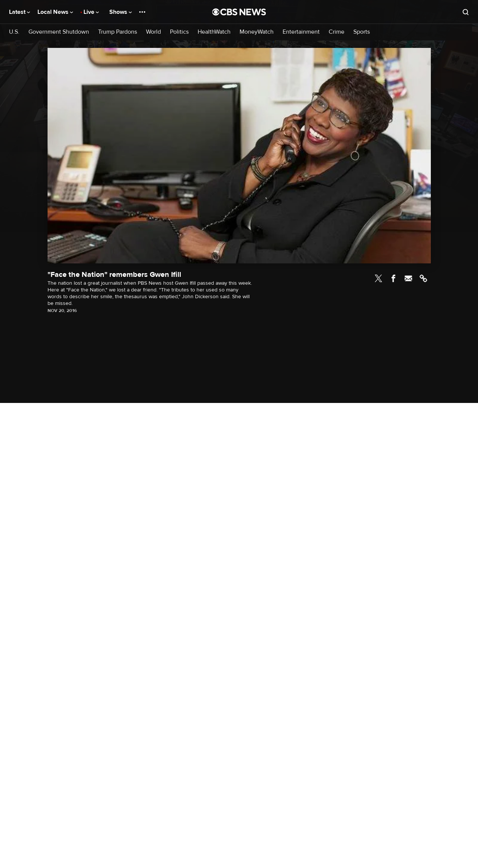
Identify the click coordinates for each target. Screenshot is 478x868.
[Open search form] (466, 12)
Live (91, 12)
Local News (55, 12)
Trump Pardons (118, 32)
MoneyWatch (257, 32)
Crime (337, 32)
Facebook (393, 278)
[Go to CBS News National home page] (239, 12)
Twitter (378, 278)
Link (423, 278)
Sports (362, 32)
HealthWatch (214, 32)
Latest (19, 12)
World (153, 32)
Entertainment (301, 32)
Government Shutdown (59, 32)
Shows (121, 12)
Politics (179, 32)
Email (408, 278)
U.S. (14, 32)
